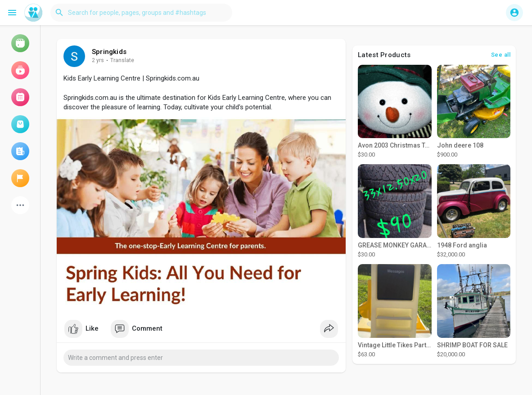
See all (501, 55)
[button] (141, 13)
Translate (122, 60)
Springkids (109, 52)
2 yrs (98, 60)
